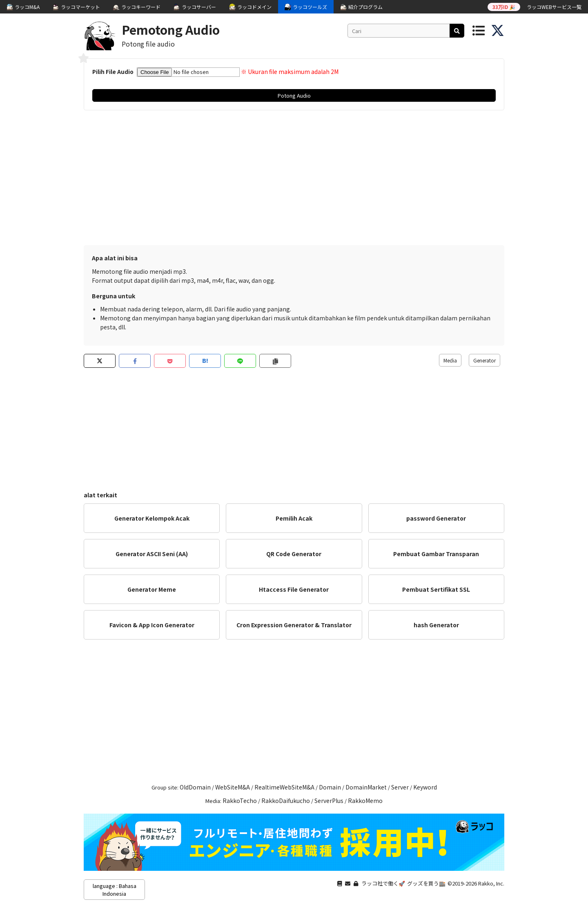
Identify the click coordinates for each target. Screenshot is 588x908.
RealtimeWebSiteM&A (284, 787)
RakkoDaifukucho (286, 801)
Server (400, 787)
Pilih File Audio (113, 72)
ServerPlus (329, 801)
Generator (484, 360)
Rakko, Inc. (491, 883)
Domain (330, 787)
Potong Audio (294, 95)
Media (450, 360)
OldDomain (195, 787)
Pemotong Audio (171, 29)
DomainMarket (366, 787)
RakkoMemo (365, 801)
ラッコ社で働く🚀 (383, 883)
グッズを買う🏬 (426, 883)
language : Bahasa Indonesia (115, 890)
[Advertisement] (294, 180)
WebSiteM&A (233, 787)
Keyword (425, 787)
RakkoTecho (240, 801)
